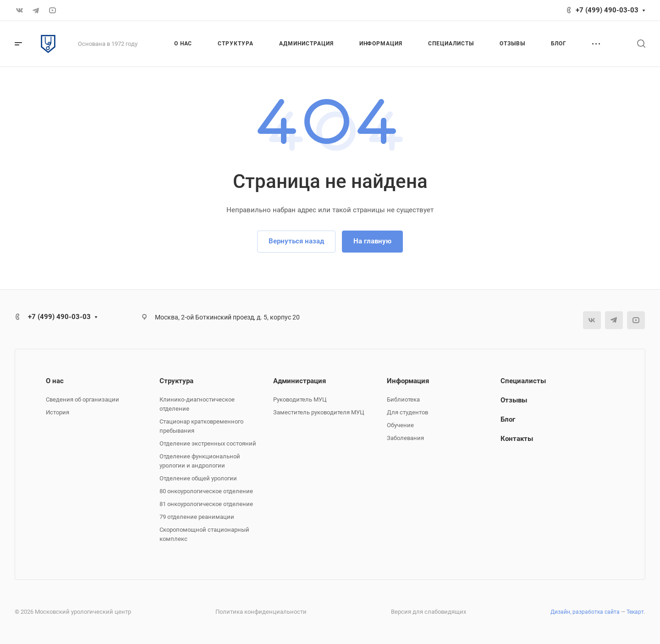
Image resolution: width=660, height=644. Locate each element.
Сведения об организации (82, 399)
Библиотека (403, 399)
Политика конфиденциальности (261, 612)
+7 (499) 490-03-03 (607, 10)
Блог (508, 419)
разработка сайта (596, 612)
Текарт (635, 612)
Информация (408, 381)
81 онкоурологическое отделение (206, 504)
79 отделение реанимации (197, 517)
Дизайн (560, 612)
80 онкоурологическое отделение (206, 491)
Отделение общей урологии (198, 478)
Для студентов (407, 412)
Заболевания (405, 438)
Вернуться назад (296, 241)
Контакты (517, 439)
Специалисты (523, 381)
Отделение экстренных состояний (208, 443)
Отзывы (514, 400)
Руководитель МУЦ (300, 399)
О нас (55, 381)
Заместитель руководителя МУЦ (319, 412)
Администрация (300, 381)
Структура (176, 381)
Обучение (400, 425)
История (58, 412)
